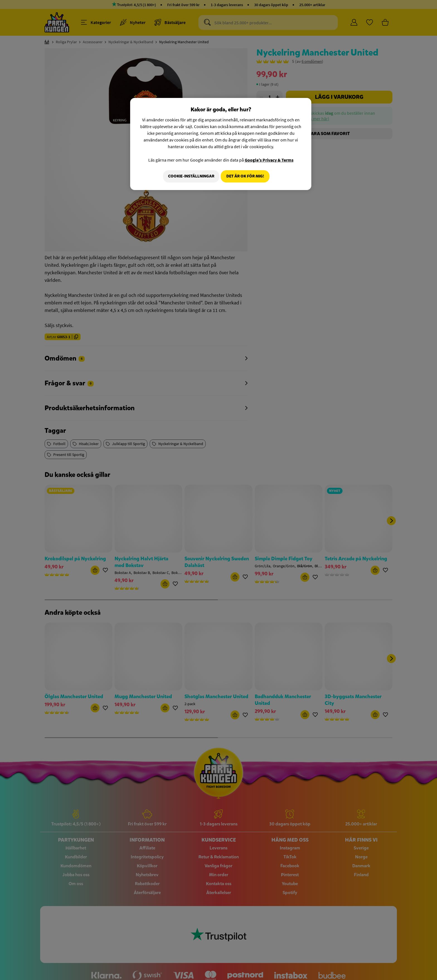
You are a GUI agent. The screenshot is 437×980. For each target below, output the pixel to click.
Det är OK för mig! (245, 176)
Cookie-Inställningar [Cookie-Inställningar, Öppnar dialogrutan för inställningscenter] (189, 176)
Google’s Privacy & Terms (269, 160)
